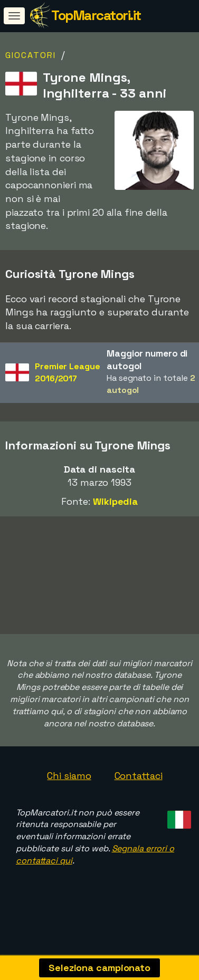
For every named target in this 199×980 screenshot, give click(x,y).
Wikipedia (115, 501)
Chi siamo (69, 787)
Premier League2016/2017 (68, 372)
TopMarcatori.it (96, 15)
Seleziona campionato (99, 968)
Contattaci (139, 787)
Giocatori (31, 55)
